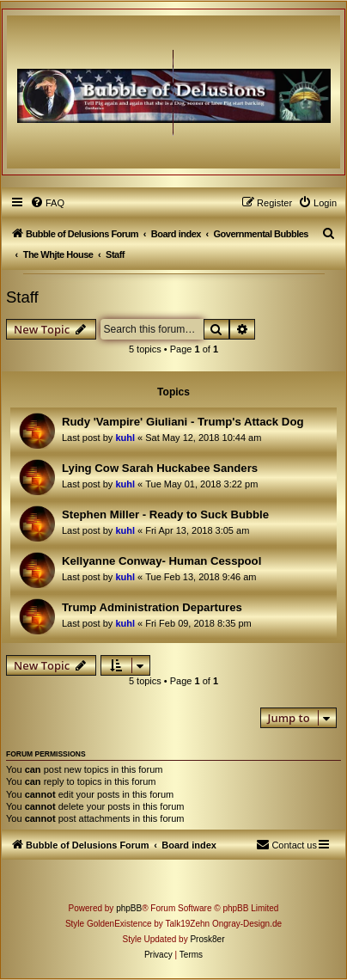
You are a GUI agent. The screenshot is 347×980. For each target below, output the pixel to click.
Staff (22, 297)
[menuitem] (47, 203)
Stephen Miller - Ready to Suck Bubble (165, 514)
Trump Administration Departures (152, 607)
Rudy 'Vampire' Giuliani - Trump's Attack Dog (183, 422)
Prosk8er (207, 939)
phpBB (129, 908)
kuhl (125, 438)
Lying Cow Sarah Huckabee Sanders (160, 468)
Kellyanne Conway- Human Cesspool (161, 561)
